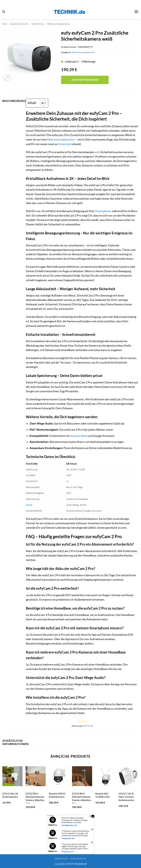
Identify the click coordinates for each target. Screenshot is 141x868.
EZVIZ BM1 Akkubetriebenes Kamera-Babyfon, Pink (35, 798)
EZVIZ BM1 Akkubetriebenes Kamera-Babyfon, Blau (82, 798)
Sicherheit (65, 144)
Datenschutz (78, 859)
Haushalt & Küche (19, 24)
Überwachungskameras (58, 24)
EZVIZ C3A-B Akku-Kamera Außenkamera (126, 797)
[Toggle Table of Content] (41, 103)
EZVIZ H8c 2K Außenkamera (10, 795)
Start (5, 24)
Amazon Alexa (79, 436)
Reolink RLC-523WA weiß (102, 795)
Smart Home (38, 24)
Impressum (61, 859)
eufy (97, 152)
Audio (29, 505)
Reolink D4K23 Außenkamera (57, 795)
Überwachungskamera (61, 139)
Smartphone (103, 211)
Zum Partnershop (85, 80)
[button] (4, 12)
